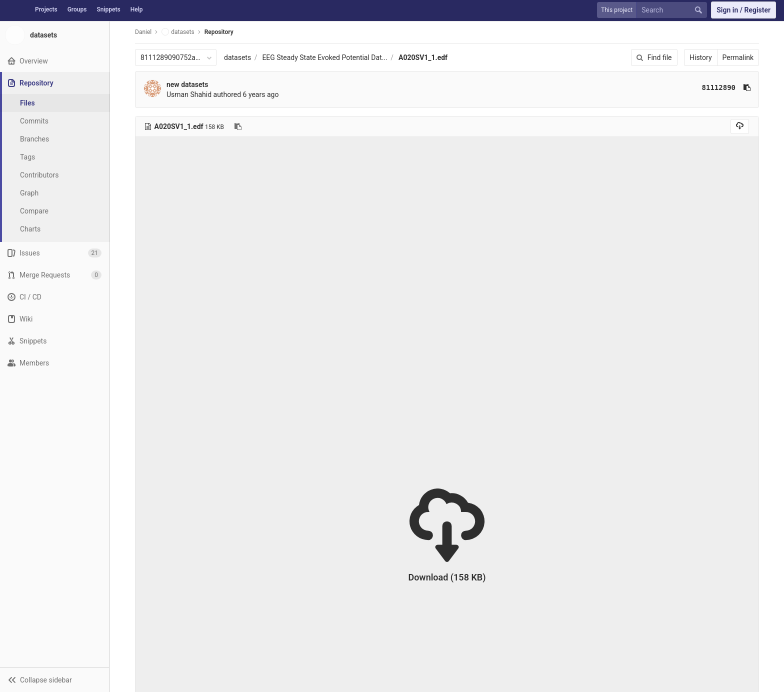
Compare (34, 211)
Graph (29, 193)
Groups (77, 9)
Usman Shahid (189, 94)
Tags (27, 157)
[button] (54, 679)
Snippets (108, 9)
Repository (219, 32)
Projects (46, 9)
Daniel (143, 32)
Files (27, 103)
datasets (237, 57)
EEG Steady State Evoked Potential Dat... (324, 57)
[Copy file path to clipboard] (238, 126)
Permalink (738, 57)
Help (137, 9)
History (701, 57)
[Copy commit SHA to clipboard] (747, 87)
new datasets (187, 84)
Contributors (39, 175)
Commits (34, 121)
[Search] (674, 10)
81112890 (719, 87)
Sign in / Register (743, 10)
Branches (34, 139)
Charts (30, 229)
